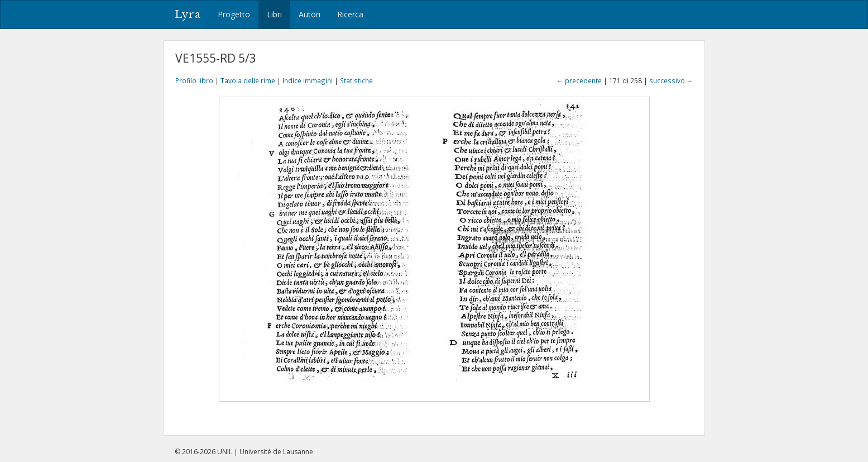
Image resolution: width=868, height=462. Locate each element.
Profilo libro (194, 80)
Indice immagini (308, 80)
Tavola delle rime (248, 80)
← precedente (579, 80)
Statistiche (356, 80)
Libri (274, 14)
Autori (310, 14)
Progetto (234, 14)
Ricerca (350, 14)
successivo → (671, 80)
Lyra (188, 15)
